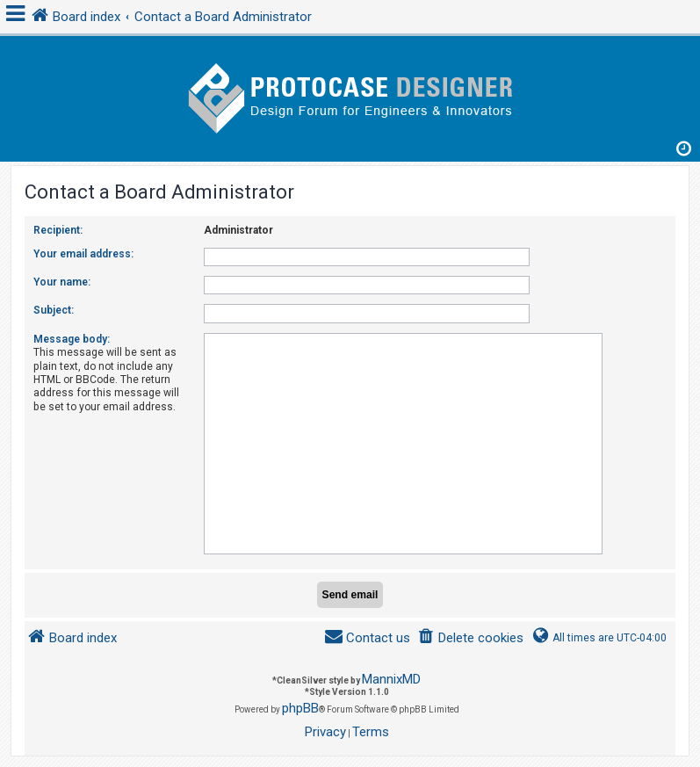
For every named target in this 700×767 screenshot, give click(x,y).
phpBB (300, 708)
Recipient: (58, 230)
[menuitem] (470, 638)
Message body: (72, 339)
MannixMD (391, 679)
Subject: (54, 310)
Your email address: (83, 254)
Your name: (62, 282)
